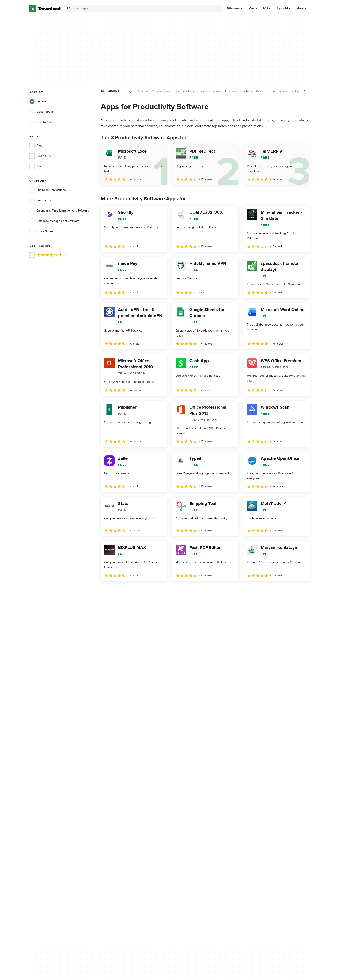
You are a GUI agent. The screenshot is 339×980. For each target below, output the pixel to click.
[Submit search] (69, 9)
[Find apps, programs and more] (144, 9)
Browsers (143, 91)
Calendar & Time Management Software (59, 211)
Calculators (40, 200)
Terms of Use (195, 800)
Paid (36, 166)
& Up (48, 255)
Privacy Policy (195, 793)
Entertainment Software (239, 91)
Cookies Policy (196, 808)
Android (282, 9)
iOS (266, 9)
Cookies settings (197, 827)
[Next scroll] (304, 91)
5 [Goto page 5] (150, 590)
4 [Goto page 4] (139, 590)
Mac (252, 9)
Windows (234, 9)
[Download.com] (45, 9)
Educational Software (210, 91)
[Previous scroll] (130, 91)
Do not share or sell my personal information (202, 817)
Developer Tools (184, 91)
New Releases (42, 122)
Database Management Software (54, 221)
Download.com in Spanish (125, 815)
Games (260, 91)
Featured (39, 101)
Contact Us (115, 808)
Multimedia (298, 91)
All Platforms (112, 91)
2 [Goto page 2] (116, 590)
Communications (162, 91)
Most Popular (42, 112)
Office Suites (41, 231)
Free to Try (40, 156)
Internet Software (278, 91)
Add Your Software (120, 800)
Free (36, 146)
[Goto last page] (302, 591)
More (302, 9)
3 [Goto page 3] (128, 590)
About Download (119, 793)
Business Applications (48, 190)
